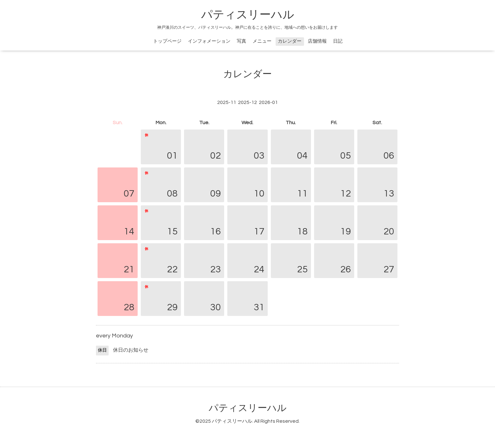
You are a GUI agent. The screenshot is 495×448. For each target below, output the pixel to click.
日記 (338, 41)
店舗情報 (317, 41)
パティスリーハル (248, 15)
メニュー (262, 41)
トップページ (167, 41)
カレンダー (290, 41)
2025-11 (227, 102)
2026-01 (268, 102)
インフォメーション (209, 41)
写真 (242, 41)
